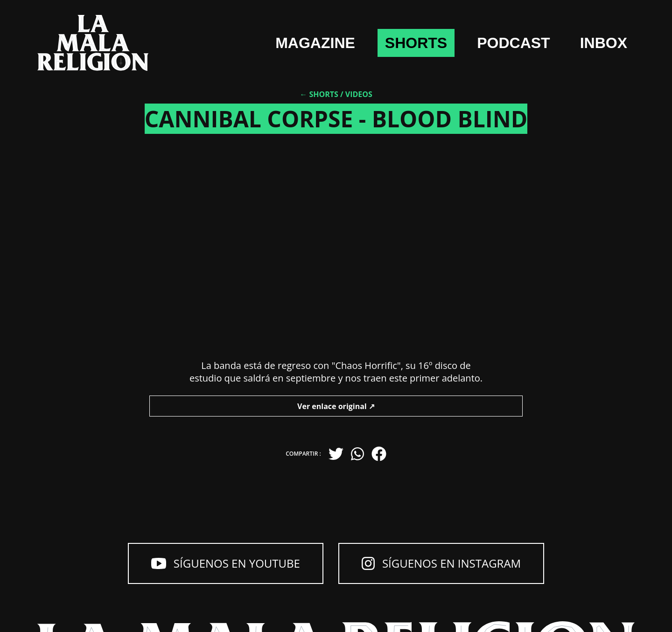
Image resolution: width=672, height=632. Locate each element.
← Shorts (319, 94)
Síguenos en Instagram (441, 563)
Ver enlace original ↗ (336, 406)
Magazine (315, 43)
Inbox (604, 43)
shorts (416, 43)
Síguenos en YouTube (226, 563)
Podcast (513, 43)
